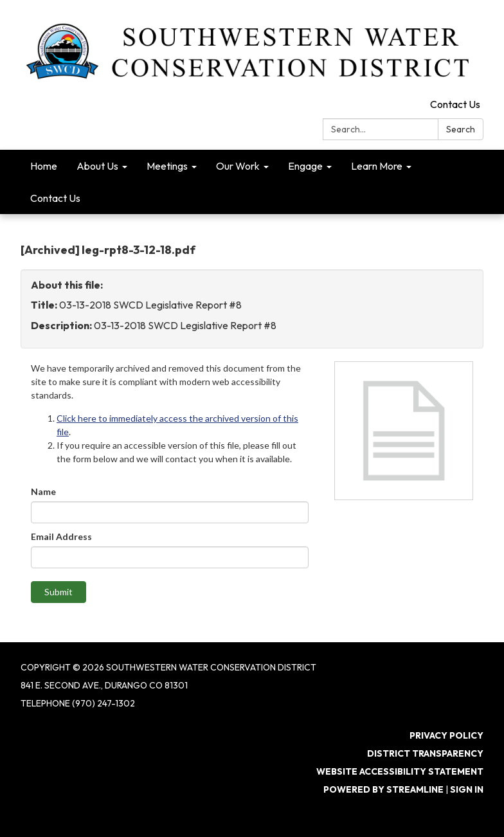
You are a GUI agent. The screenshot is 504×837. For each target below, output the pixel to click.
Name (43, 491)
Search (461, 129)
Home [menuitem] (44, 166)
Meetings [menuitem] (167, 166)
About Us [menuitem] (97, 166)
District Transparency (425, 753)
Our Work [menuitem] (238, 166)
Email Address (61, 536)
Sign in (467, 789)
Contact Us (455, 104)
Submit (59, 592)
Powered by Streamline (383, 789)
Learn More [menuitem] (377, 166)
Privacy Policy (446, 735)
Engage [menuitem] (305, 166)
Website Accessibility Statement (400, 771)
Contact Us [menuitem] (55, 198)
